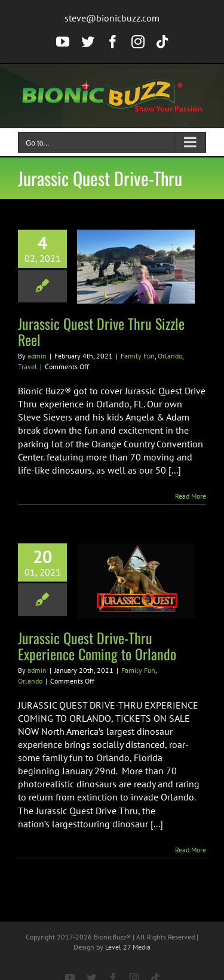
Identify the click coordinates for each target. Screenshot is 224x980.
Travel (27, 367)
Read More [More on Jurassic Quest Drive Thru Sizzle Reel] (191, 496)
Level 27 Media (128, 947)
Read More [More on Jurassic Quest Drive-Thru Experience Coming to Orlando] (191, 850)
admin (37, 356)
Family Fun (138, 356)
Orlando (170, 356)
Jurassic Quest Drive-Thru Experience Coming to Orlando (97, 646)
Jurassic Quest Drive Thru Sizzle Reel (101, 331)
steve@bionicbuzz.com (112, 18)
